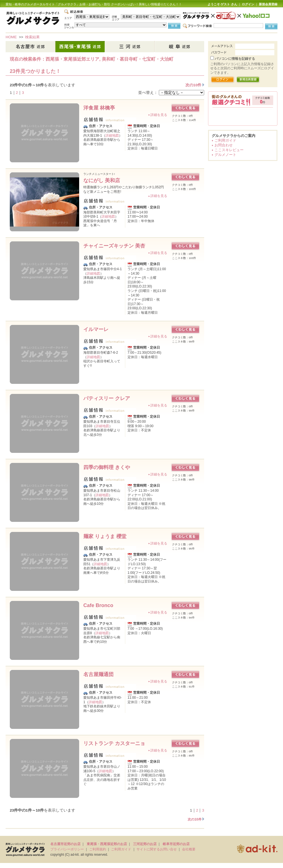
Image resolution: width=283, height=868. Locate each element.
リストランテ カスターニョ (114, 743)
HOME (11, 37)
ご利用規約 (98, 849)
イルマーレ (96, 329)
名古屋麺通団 (98, 674)
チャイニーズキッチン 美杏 (114, 246)
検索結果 (32, 37)
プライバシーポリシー (67, 849)
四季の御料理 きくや (107, 467)
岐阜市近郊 (180, 47)
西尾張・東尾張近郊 (80, 47)
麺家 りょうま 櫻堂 (105, 536)
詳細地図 (112, 135)
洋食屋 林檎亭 (99, 108)
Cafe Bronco (98, 605)
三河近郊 (130, 47)
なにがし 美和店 (102, 180)
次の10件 (194, 85)
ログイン (248, 4)
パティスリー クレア (107, 398)
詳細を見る (159, 115)
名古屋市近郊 (30, 47)
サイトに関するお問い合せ (157, 849)
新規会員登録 (268, 4)
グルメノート (225, 155)
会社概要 (189, 849)
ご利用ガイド (225, 140)
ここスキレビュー (229, 150)
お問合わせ (224, 145)
